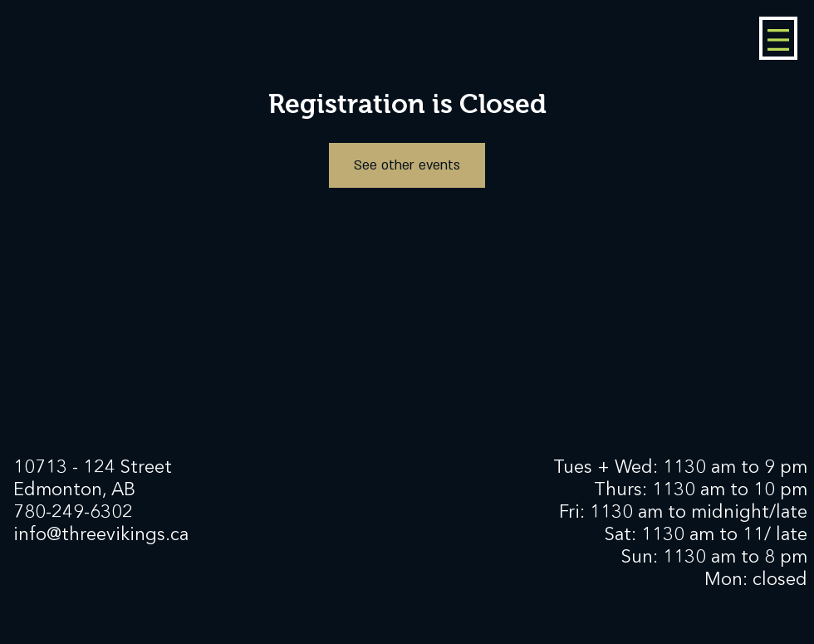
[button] (778, 40)
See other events (407, 165)
